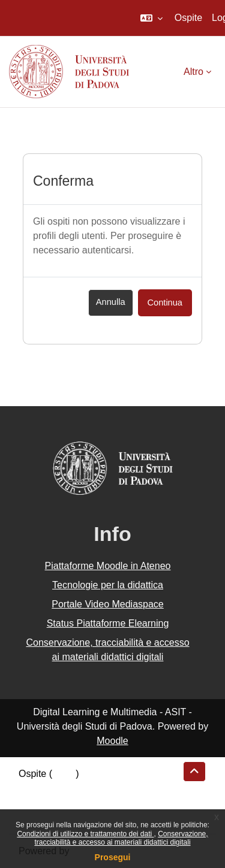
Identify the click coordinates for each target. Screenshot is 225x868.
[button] (151, 18)
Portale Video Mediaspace (108, 604)
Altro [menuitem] (193, 72)
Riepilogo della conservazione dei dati (99, 788)
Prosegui (113, 857)
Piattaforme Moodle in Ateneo (108, 566)
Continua (165, 303)
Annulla (111, 302)
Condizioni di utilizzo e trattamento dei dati (85, 834)
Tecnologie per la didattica (108, 585)
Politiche (37, 802)
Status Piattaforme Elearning (108, 623)
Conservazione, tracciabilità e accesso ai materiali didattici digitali (121, 838)
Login (64, 774)
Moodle (112, 741)
